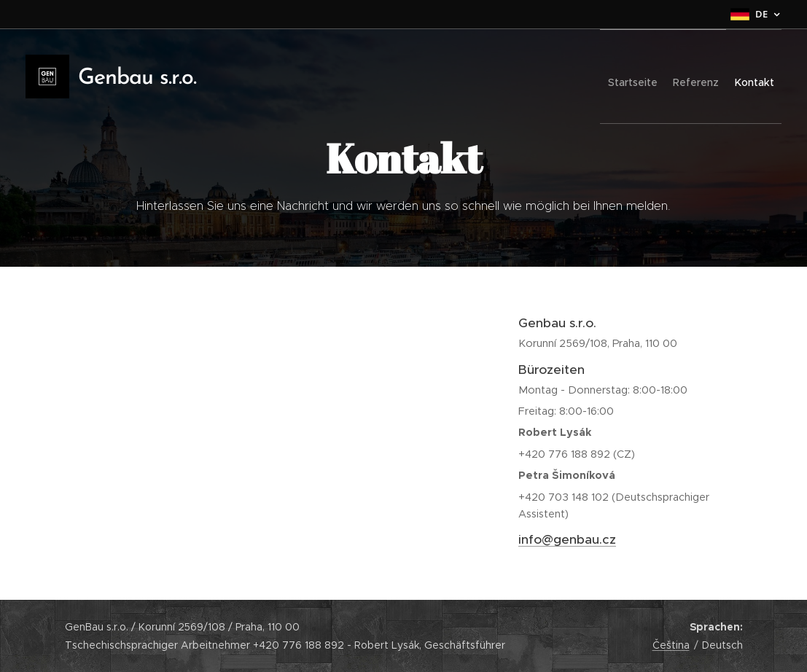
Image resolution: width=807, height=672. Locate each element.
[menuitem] (607, 77)
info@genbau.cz (567, 539)
